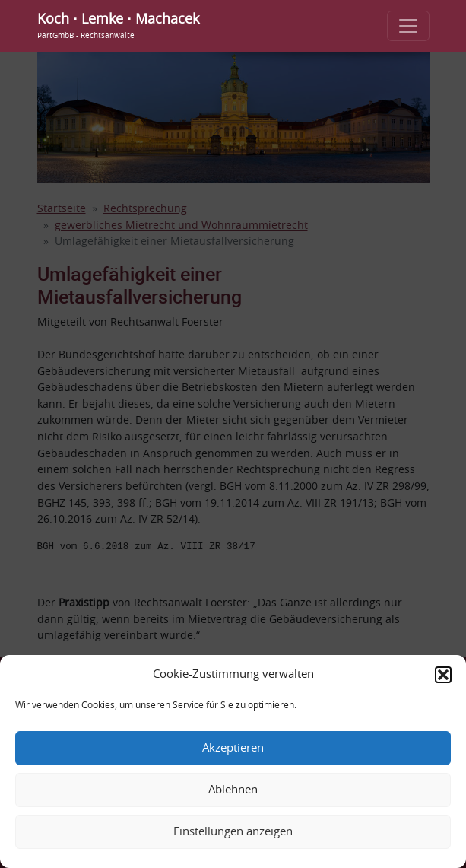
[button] (443, 675)
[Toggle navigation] (408, 26)
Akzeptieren (233, 748)
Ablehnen (233, 790)
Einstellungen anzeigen (233, 832)
